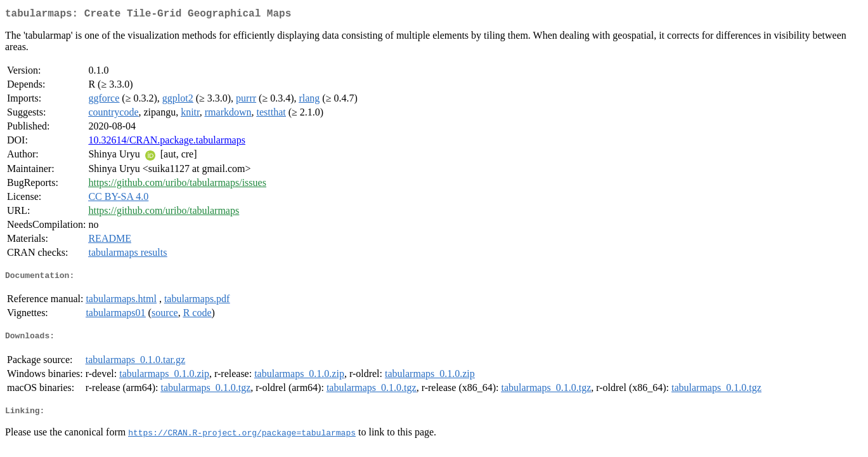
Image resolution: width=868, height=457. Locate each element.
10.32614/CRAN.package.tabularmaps (167, 142)
